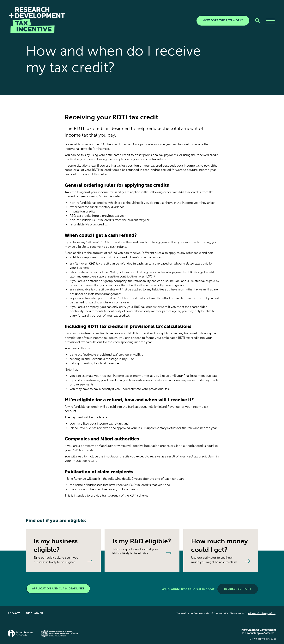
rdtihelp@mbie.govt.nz (262, 613)
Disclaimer (35, 613)
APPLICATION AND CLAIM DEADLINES (58, 589)
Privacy (14, 613)
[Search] (258, 21)
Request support (238, 589)
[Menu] (270, 21)
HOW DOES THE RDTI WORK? (223, 20)
